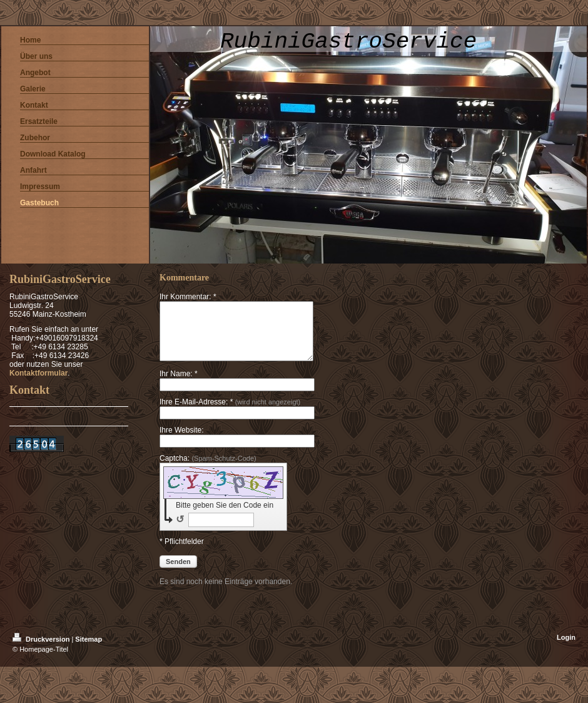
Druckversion (42, 650)
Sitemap (89, 650)
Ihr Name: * (179, 385)
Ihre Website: (181, 441)
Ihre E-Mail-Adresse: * (230, 413)
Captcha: (208, 470)
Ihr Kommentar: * (188, 297)
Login (566, 649)
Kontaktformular (38, 373)
